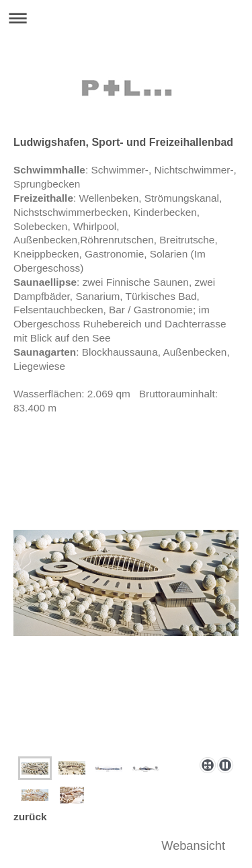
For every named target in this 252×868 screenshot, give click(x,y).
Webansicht (193, 846)
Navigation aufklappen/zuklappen (126, 18)
